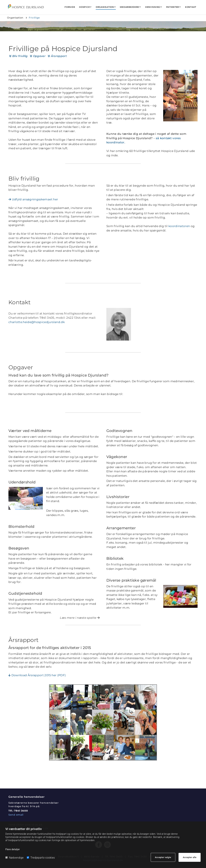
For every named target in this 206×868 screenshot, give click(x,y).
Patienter (173, 7)
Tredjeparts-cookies (41, 858)
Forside (70, 7)
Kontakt (191, 7)
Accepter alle (190, 857)
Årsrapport (57, 56)
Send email (16, 815)
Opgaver (38, 56)
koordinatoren (179, 226)
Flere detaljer (13, 849)
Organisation (105, 7)
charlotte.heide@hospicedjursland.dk (37, 322)
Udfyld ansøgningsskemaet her (33, 199)
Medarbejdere (129, 7)
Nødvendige (14, 858)
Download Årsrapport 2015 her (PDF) (37, 675)
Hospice (84, 7)
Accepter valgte (163, 857)
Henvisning (153, 7)
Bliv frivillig (18, 56)
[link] (85, 7)
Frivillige (34, 18)
